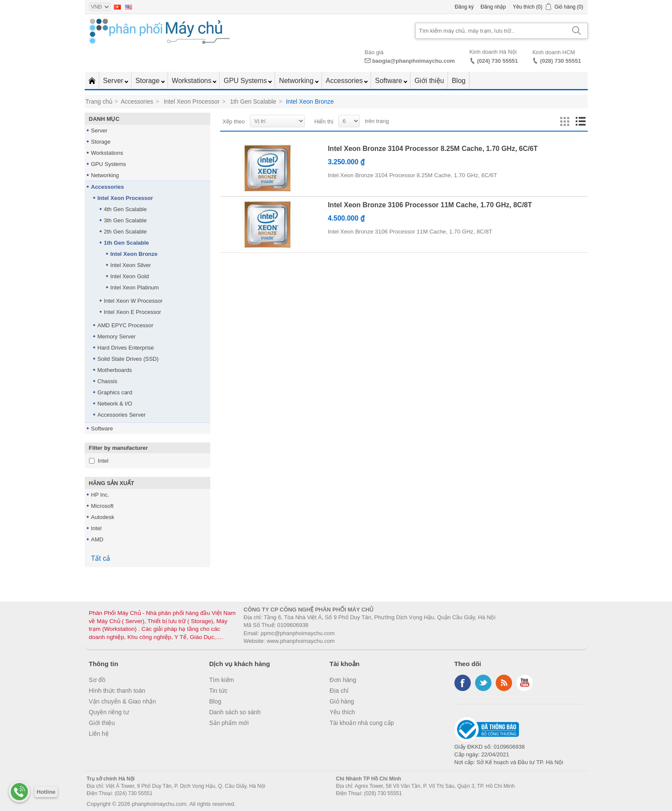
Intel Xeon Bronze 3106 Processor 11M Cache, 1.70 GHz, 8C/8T (430, 205)
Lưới (565, 122)
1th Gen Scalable (127, 243)
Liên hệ (99, 734)
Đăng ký (464, 7)
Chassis (107, 381)
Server (114, 81)
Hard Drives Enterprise (126, 348)
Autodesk (103, 517)
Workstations (193, 81)
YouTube (525, 683)
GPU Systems (246, 81)
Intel (103, 461)
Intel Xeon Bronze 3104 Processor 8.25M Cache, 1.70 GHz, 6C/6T (433, 149)
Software (390, 81)
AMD (97, 539)
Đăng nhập (493, 7)
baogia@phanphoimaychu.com (414, 61)
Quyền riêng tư (109, 712)
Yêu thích (342, 712)
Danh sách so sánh (235, 712)
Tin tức (219, 691)
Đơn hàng (343, 680)
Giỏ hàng (342, 701)
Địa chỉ (339, 691)
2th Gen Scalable (126, 232)
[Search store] (491, 31)
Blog (459, 81)
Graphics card (115, 392)
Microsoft (103, 506)
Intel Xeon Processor (125, 198)
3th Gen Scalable (126, 220)
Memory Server (117, 336)
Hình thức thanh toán (117, 691)
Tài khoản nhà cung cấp (362, 723)
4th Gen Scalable (126, 209)
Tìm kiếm (222, 680)
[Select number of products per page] (349, 121)
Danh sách (580, 122)
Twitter (483, 683)
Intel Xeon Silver (131, 265)
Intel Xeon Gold (130, 276)
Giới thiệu (429, 81)
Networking (297, 81)
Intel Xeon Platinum (135, 287)
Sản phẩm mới (229, 723)
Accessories (345, 81)
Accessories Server (122, 415)
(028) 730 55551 (560, 61)
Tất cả (101, 558)
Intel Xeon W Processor (133, 301)
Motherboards (115, 370)
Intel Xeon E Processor (133, 312)
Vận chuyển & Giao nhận (123, 701)
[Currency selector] (100, 7)
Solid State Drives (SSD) (128, 359)
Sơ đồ (97, 680)
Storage (148, 81)
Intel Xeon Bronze (134, 254)
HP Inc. (100, 495)
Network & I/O (115, 404)
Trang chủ (99, 101)
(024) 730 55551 (497, 61)
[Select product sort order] (277, 121)
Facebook (463, 683)
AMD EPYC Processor (126, 325)
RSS (504, 683)
